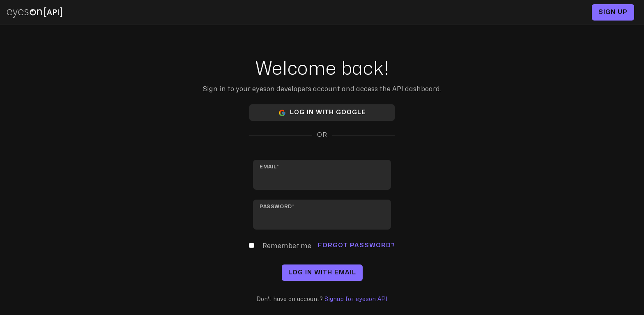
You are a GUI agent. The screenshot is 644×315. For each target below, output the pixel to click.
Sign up (613, 12)
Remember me (287, 246)
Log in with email (322, 272)
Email (268, 167)
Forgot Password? (356, 245)
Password (276, 207)
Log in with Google (322, 113)
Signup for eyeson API (356, 299)
